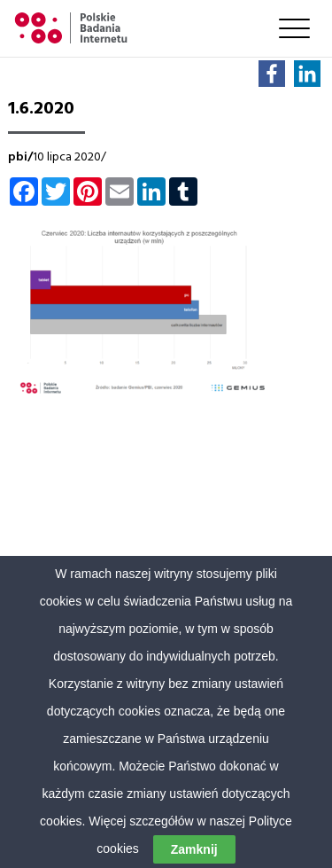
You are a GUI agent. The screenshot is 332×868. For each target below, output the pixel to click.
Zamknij (194, 849)
